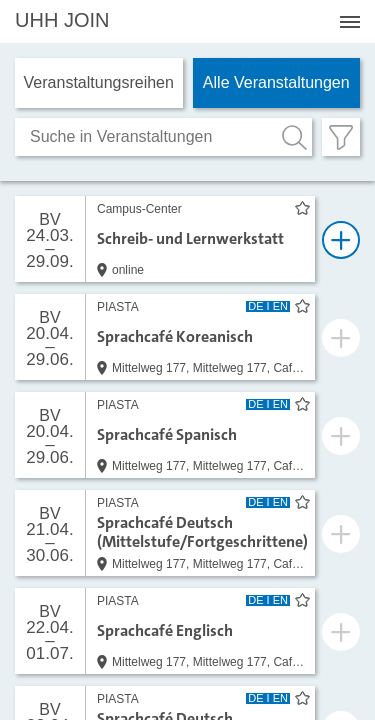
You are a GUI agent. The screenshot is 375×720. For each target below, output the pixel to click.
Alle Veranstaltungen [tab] (276, 82)
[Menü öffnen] (350, 22)
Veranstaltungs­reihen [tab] (99, 82)
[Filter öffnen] (341, 137)
